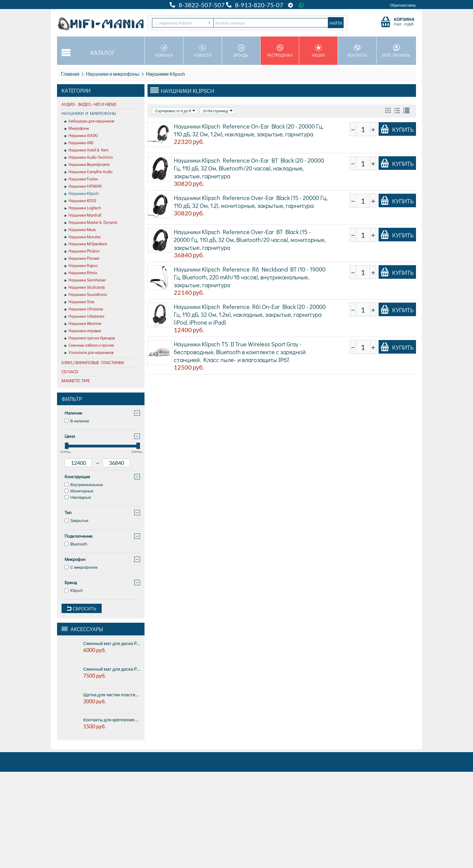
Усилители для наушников (89, 353)
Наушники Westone (83, 324)
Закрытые (76, 520)
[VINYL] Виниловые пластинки (93, 362)
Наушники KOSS (80, 201)
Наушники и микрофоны (113, 74)
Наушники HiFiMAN (83, 186)
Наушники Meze (80, 230)
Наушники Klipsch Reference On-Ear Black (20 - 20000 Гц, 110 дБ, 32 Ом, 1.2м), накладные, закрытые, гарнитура (249, 130)
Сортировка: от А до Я (175, 111)
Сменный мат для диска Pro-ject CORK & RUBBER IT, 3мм (112, 669)
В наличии (77, 421)
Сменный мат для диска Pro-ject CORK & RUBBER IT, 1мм (112, 643)
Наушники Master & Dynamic (91, 223)
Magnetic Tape (76, 381)
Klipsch (74, 590)
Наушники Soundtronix (86, 295)
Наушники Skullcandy (85, 288)
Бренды (241, 51)
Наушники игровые (83, 331)
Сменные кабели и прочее (89, 345)
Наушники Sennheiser (85, 280)
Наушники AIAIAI (81, 136)
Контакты (357, 51)
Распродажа (280, 51)
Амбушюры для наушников (89, 121)
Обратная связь (403, 5)
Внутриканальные (84, 485)
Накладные (78, 497)
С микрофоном (81, 567)
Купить (397, 129)
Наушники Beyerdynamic (87, 165)
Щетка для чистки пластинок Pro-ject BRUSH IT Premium (112, 695)
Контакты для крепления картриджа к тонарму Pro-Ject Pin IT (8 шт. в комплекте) (112, 720)
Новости (203, 51)
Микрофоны (77, 129)
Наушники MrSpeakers (86, 244)
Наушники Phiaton (82, 251)
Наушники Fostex (81, 179)
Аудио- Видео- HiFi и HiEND (89, 104)
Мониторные (79, 491)
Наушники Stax (79, 302)
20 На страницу (218, 111)
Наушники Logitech (83, 208)
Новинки (164, 51)
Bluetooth (76, 544)
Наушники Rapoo (81, 266)
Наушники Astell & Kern (87, 150)
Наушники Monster (83, 237)
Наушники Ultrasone (84, 309)
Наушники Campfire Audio (89, 172)
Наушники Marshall (83, 215)
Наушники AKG (79, 143)
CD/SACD (70, 372)
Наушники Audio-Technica (89, 157)
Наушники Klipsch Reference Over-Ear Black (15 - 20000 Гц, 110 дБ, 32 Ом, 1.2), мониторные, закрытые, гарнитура (251, 202)
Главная (70, 74)
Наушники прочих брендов (90, 338)
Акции (318, 51)
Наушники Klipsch (82, 194)
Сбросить (82, 608)
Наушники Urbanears (84, 316)
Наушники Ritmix (81, 273)
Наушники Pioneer (82, 259)
